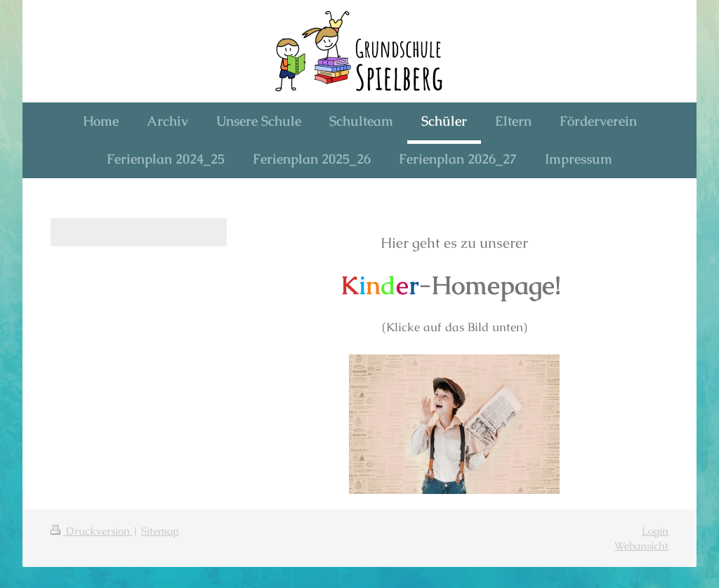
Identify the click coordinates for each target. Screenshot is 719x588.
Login (655, 531)
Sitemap (160, 531)
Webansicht (641, 546)
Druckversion (92, 531)
